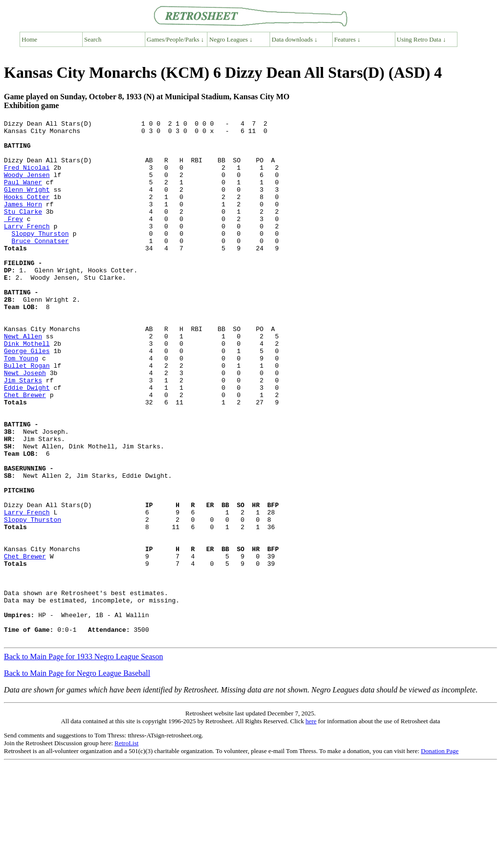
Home (29, 39)
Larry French (27, 248)
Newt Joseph (25, 424)
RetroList (126, 847)
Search (93, 39)
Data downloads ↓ (295, 39)
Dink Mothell (27, 389)
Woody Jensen (27, 186)
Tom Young (21, 406)
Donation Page (440, 855)
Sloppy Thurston (40, 257)
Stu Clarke (23, 230)
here (311, 825)
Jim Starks (23, 433)
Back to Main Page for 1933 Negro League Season (83, 761)
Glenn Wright (27, 204)
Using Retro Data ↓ (421, 39)
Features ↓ (347, 39)
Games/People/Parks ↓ (175, 39)
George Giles (27, 398)
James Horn (23, 222)
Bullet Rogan (27, 415)
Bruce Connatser (40, 266)
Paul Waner (23, 195)
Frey (13, 239)
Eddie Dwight (27, 442)
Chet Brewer (25, 450)
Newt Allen (23, 380)
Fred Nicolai (27, 178)
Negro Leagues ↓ (231, 39)
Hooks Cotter (27, 213)
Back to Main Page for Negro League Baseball (77, 777)
